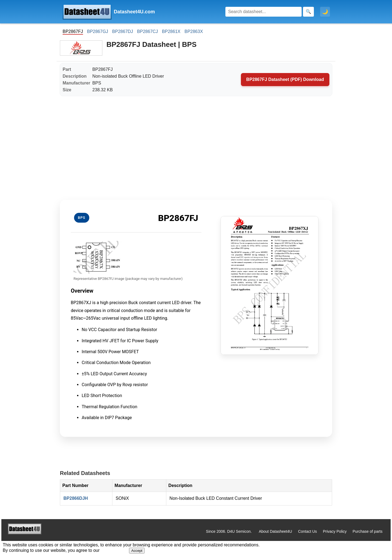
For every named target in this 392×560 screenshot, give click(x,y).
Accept (137, 551)
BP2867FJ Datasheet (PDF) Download (285, 79)
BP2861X (171, 31)
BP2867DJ (123, 31)
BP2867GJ (98, 31)
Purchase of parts (367, 531)
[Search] (264, 12)
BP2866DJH (76, 498)
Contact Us (307, 531)
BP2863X (194, 31)
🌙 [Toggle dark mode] (325, 12)
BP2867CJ (148, 31)
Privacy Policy (335, 531)
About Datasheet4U (275, 531)
